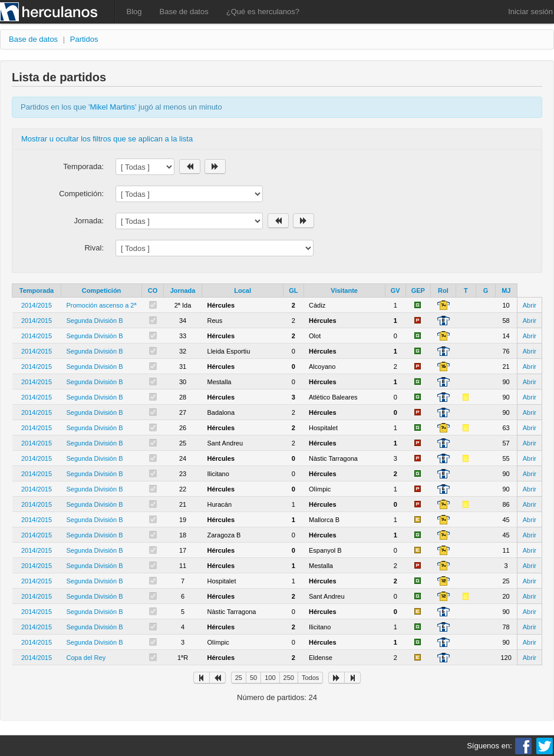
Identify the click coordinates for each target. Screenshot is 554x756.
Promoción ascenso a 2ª (102, 305)
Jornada (183, 290)
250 (289, 678)
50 (253, 678)
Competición (102, 290)
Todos (310, 678)
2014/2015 (37, 305)
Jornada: (89, 221)
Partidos (84, 39)
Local (243, 290)
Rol (443, 290)
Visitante (344, 290)
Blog (134, 11)
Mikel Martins (112, 107)
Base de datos (184, 11)
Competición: (81, 194)
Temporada (37, 290)
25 (239, 678)
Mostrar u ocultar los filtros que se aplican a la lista (107, 139)
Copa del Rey (86, 658)
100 (270, 678)
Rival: (94, 248)
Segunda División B (95, 321)
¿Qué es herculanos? (263, 11)
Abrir (530, 305)
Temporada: (83, 166)
